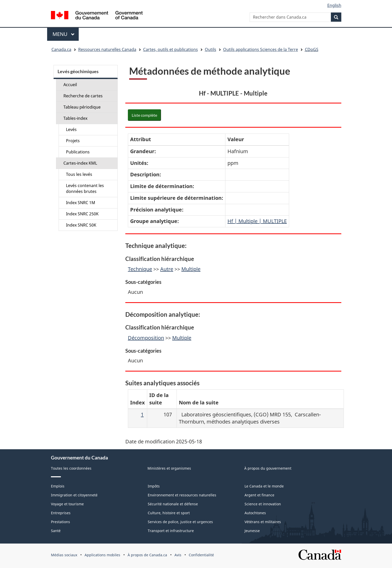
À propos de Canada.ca (147, 555)
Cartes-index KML (80, 163)
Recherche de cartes (83, 96)
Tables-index (75, 118)
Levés (71, 129)
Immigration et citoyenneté (74, 495)
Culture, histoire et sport (169, 513)
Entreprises (61, 513)
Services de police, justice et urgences (180, 522)
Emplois (58, 486)
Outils (211, 49)
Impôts (154, 486)
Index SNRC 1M (81, 203)
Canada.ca (61, 49)
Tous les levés (79, 174)
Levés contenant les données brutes (85, 188)
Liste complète (144, 115)
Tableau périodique (82, 107)
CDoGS (312, 49)
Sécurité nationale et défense (173, 504)
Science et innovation (263, 504)
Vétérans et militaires (263, 522)
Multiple (191, 269)
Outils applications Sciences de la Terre (261, 49)
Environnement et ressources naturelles (182, 495)
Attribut (141, 139)
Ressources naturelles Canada (107, 49)
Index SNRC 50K (81, 225)
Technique (140, 269)
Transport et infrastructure (171, 531)
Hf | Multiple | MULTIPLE (257, 221)
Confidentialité (201, 555)
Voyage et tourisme (67, 504)
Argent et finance (259, 495)
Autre (167, 269)
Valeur (236, 139)
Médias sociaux (64, 555)
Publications (78, 152)
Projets (73, 141)
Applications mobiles (102, 555)
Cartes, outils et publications (171, 49)
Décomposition (146, 338)
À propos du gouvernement (268, 468)
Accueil (70, 85)
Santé (56, 531)
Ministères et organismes (169, 468)
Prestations (60, 522)
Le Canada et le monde (264, 486)
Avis (178, 555)
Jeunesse (252, 531)
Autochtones (255, 513)
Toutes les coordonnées (71, 468)
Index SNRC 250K (82, 214)
